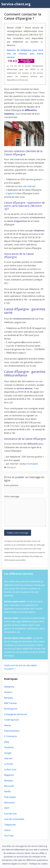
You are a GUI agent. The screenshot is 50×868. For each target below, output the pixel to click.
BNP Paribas (10, 703)
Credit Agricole (11, 720)
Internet (8, 758)
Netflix (7, 791)
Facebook (9, 747)
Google (8, 753)
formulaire (33, 464)
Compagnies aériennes (16, 714)
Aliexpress (9, 687)
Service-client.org (16, 4)
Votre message (12, 496)
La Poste (8, 764)
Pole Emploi (10, 797)
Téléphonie (10, 825)
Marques (9, 781)
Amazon (8, 692)
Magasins (9, 775)
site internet (29, 186)
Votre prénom (11, 485)
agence (11, 193)
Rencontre (9, 803)
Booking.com (11, 709)
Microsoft (9, 786)
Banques (12, 467)
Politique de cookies (38, 864)
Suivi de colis (10, 814)
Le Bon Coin (10, 769)
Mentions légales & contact (15, 864)
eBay (7, 742)
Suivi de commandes (14, 819)
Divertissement (12, 731)
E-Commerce (10, 736)
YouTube (9, 836)
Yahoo (7, 830)
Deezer (8, 725)
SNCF (7, 808)
